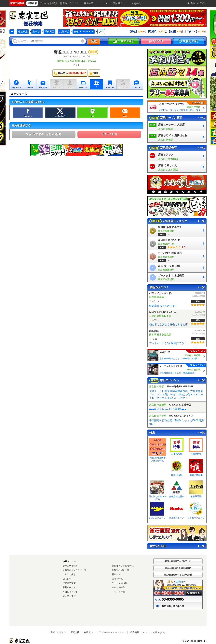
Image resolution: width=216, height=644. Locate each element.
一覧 (201, 118)
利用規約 (88, 632)
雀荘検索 (23, 32)
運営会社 (75, 632)
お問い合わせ (159, 632)
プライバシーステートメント (111, 632)
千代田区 (49, 32)
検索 (94, 41)
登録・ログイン (58, 632)
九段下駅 (64, 32)
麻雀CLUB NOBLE (84, 32)
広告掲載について (139, 632)
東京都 (36, 32)
